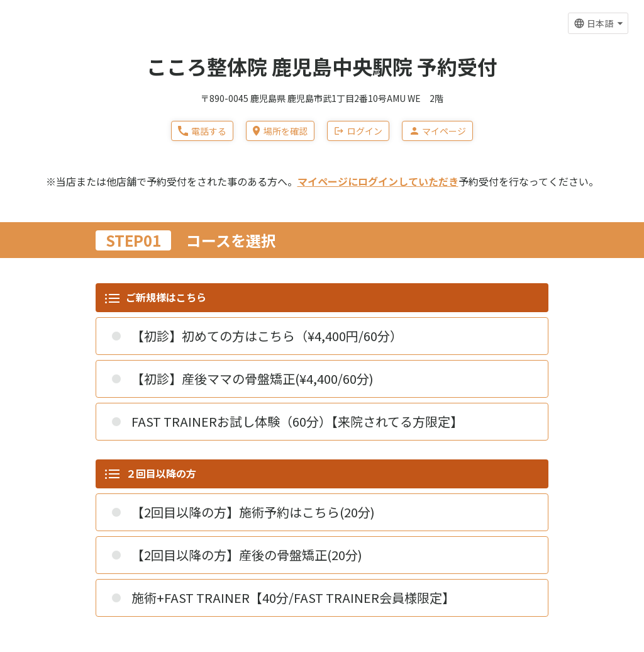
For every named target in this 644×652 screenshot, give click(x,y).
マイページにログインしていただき (378, 181)
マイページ (437, 131)
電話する (202, 131)
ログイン (358, 131)
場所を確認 (280, 131)
